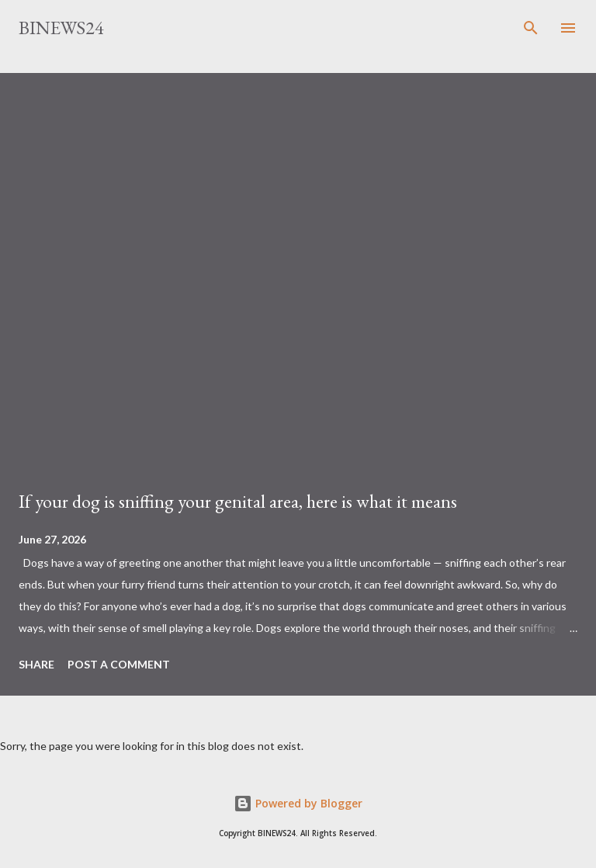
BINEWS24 (61, 28)
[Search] (531, 28)
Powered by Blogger (298, 803)
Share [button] (36, 664)
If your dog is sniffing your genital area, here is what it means (238, 501)
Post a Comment (119, 664)
